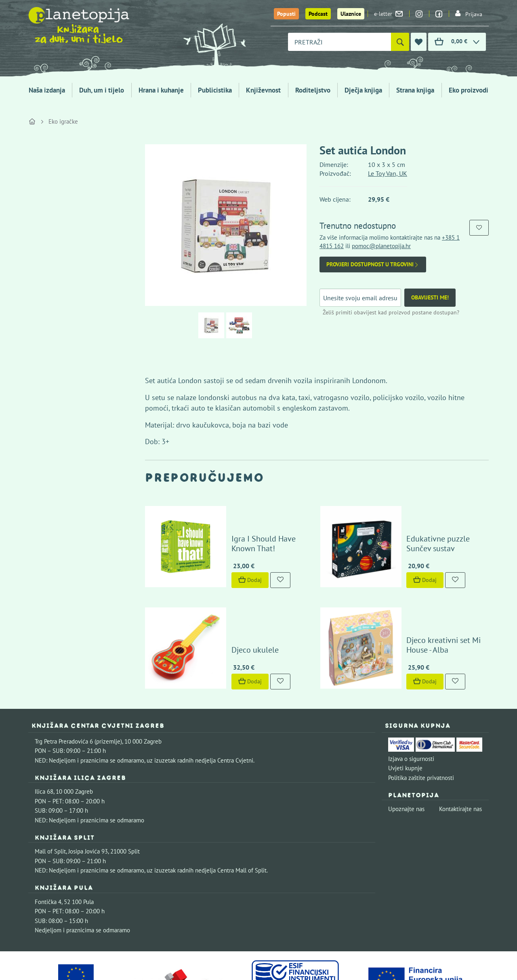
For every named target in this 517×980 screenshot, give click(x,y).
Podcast (318, 14)
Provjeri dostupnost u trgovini (373, 264)
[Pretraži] (400, 42)
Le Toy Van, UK (388, 173)
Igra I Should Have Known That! (253, 518)
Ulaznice (351, 14)
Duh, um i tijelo (102, 90)
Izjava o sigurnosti (411, 708)
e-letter (388, 14)
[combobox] (339, 42)
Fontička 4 (48, 851)
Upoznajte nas (406, 758)
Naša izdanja (47, 90)
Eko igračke (63, 121)
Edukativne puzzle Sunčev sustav (428, 518)
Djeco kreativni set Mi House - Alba (434, 594)
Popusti (286, 14)
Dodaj (227, 554)
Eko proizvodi (469, 90)
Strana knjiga (415, 90)
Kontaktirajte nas (460, 758)
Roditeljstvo (313, 90)
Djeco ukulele (232, 599)
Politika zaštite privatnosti (421, 727)
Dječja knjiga (363, 90)
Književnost (263, 90)
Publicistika (215, 90)
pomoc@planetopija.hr (381, 246)
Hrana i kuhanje (161, 90)
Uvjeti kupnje (405, 717)
